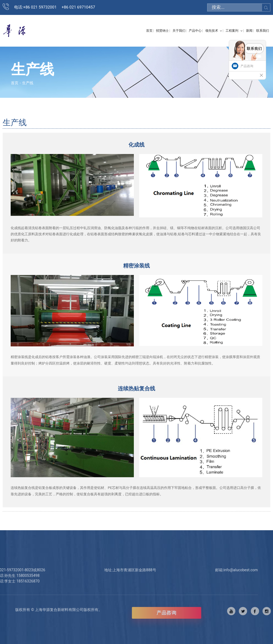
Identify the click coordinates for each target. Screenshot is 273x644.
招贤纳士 (162, 31)
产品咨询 (184, 613)
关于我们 (179, 31)
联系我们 (263, 31)
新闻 (249, 31)
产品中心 (195, 31)
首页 (149, 31)
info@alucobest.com (223, 570)
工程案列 (234, 31)
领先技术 (214, 31)
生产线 (28, 83)
